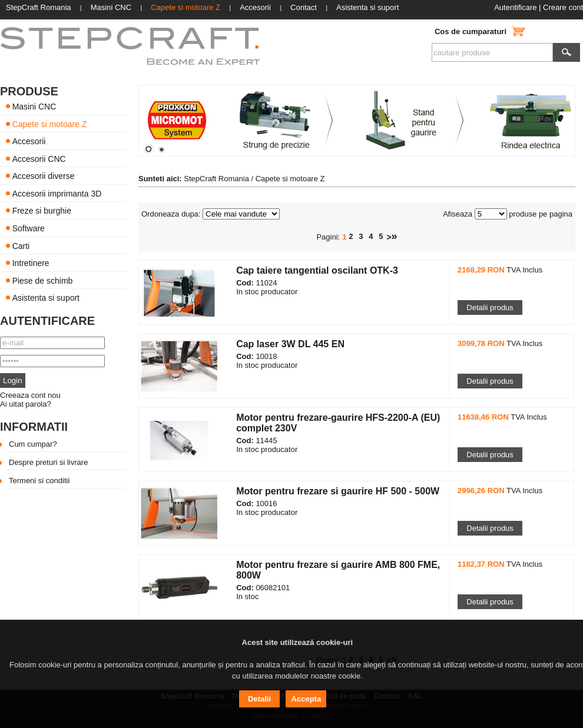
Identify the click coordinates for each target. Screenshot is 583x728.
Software (29, 228)
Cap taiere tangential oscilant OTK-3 (317, 270)
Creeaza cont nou (30, 395)
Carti (21, 245)
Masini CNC (34, 107)
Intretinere (31, 263)
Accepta (307, 699)
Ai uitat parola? (26, 404)
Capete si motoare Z (50, 124)
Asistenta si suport (46, 298)
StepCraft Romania (216, 179)
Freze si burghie (42, 211)
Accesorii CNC (39, 158)
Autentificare (515, 7)
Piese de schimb (43, 280)
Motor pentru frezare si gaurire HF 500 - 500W (338, 491)
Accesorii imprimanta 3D (57, 193)
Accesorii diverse (44, 176)
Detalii (259, 699)
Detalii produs (490, 308)
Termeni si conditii (39, 481)
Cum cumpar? (33, 444)
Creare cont (563, 7)
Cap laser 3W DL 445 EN (290, 344)
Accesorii (29, 141)
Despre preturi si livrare (48, 462)
